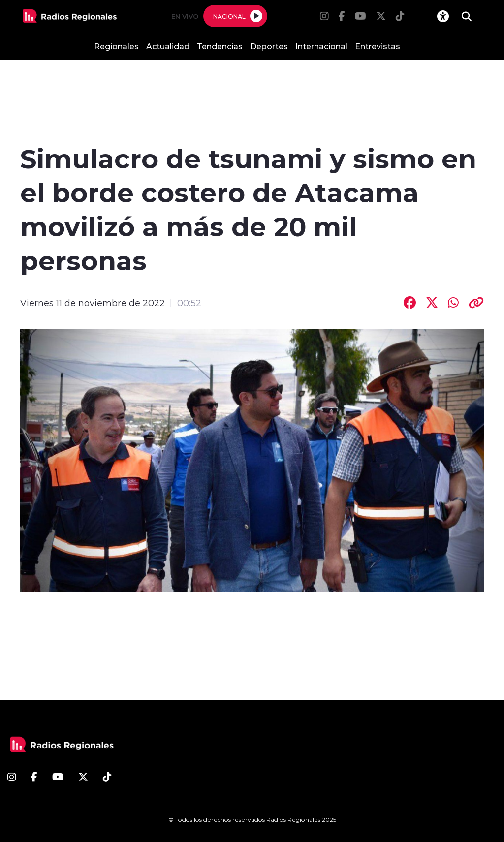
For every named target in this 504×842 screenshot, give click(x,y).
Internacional (321, 46)
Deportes (269, 46)
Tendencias (220, 46)
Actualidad (168, 46)
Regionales (116, 46)
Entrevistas (378, 46)
